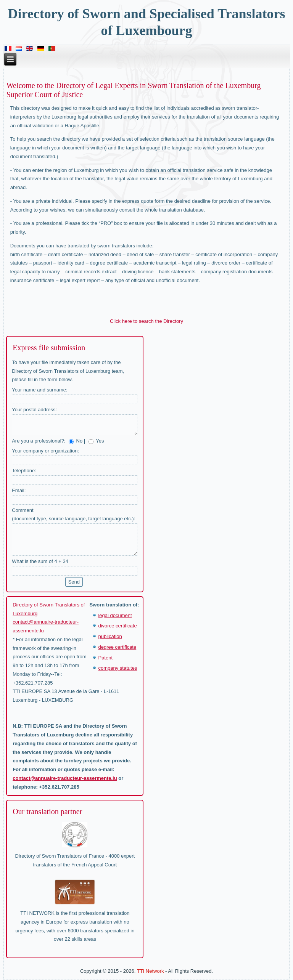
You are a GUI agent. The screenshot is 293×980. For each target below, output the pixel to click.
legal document (115, 615)
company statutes (118, 668)
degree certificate (117, 647)
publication (110, 636)
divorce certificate (117, 626)
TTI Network (151, 971)
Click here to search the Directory (146, 321)
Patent (105, 658)
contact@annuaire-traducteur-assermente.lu (65, 778)
